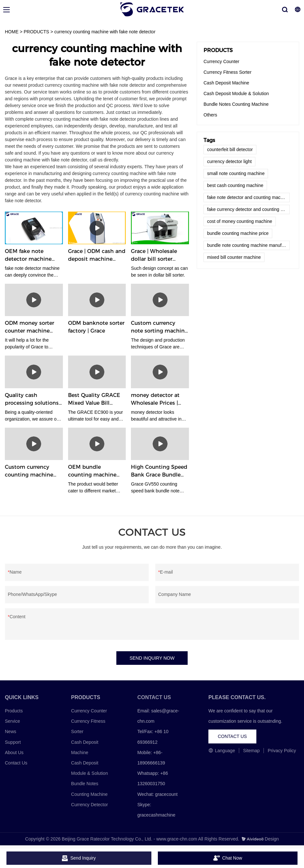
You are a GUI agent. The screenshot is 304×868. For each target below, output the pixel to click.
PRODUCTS (36, 32)
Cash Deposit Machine (226, 83)
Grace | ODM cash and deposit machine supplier (97, 256)
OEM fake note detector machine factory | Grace (28, 256)
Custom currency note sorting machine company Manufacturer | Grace (159, 327)
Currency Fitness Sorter (228, 72)
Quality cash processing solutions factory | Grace (32, 400)
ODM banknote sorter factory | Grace (96, 327)
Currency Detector (89, 805)
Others (210, 115)
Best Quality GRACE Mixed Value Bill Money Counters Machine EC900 (94, 400)
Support (13, 742)
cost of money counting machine (240, 221)
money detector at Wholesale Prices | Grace (155, 400)
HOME (12, 32)
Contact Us (16, 763)
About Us (14, 753)
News (11, 732)
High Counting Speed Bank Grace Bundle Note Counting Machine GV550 (159, 471)
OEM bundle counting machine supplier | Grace (92, 471)
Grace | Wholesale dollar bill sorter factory (154, 256)
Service (12, 721)
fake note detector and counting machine (248, 197)
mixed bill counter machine (234, 257)
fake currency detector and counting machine (248, 209)
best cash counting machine (235, 185)
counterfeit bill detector (230, 149)
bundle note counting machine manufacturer (248, 245)
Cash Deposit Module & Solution (236, 93)
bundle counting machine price (238, 233)
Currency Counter (222, 61)
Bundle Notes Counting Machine (236, 104)
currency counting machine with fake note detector (105, 32)
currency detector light (229, 161)
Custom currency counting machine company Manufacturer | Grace (32, 471)
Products (14, 711)
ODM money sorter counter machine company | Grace (29, 327)
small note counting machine (236, 173)
